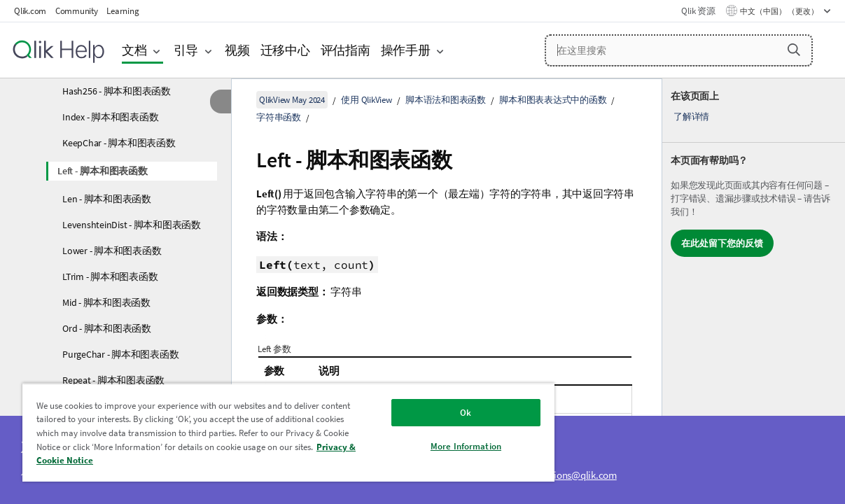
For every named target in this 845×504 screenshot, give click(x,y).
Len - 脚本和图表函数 (107, 199)
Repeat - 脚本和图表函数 (113, 380)
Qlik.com (30, 11)
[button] (794, 50)
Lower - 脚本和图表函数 (112, 251)
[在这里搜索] (679, 50)
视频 (237, 50)
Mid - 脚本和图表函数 (106, 302)
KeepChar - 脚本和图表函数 (119, 143)
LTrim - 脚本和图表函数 (110, 276)
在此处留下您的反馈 (722, 243)
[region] (267, 432)
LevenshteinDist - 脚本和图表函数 (132, 225)
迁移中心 (285, 50)
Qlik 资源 (698, 11)
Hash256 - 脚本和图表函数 (117, 91)
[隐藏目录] (221, 101)
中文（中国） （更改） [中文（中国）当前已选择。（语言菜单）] (780, 11)
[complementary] (754, 291)
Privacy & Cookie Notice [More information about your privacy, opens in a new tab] (159, 460)
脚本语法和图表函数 (446, 100)
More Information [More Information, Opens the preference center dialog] (430, 446)
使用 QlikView (366, 100)
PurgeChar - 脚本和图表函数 (120, 354)
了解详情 (691, 117)
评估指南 (345, 50)
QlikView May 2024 (292, 100)
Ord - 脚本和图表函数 (107, 328)
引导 (186, 50)
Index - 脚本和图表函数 (110, 117)
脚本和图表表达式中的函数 (553, 100)
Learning (123, 11)
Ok (431, 413)
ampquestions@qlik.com (564, 475)
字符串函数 (279, 117)
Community (77, 11)
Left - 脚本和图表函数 (103, 171)
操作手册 (406, 50)
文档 (134, 50)
